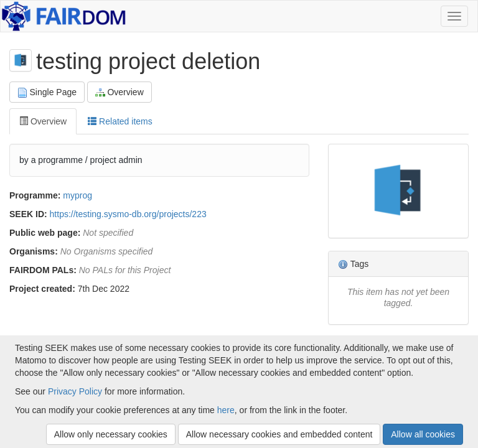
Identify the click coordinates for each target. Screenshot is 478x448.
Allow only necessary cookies (111, 434)
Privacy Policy (75, 391)
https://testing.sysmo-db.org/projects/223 (128, 214)
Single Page (47, 92)
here (226, 410)
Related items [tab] (120, 121)
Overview (119, 92)
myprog (77, 195)
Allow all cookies (423, 434)
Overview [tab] (43, 121)
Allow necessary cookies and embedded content (279, 434)
